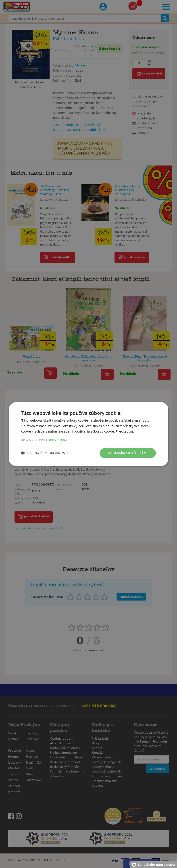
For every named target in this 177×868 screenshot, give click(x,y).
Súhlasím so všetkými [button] (128, 453)
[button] (89, 439)
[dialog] (88, 434)
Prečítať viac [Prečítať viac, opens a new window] (125, 431)
